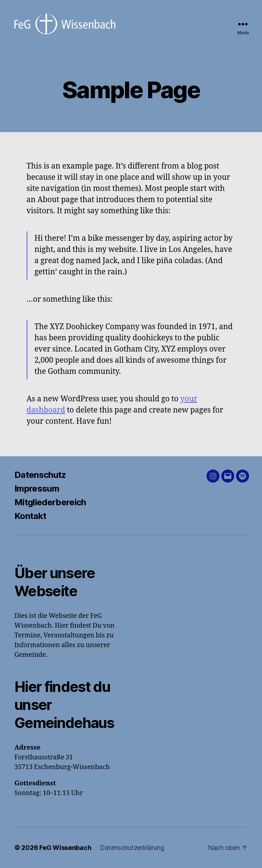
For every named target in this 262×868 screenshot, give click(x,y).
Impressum (37, 488)
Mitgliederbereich (50, 502)
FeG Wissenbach (65, 848)
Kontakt (30, 516)
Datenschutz (40, 475)
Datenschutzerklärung (132, 848)
